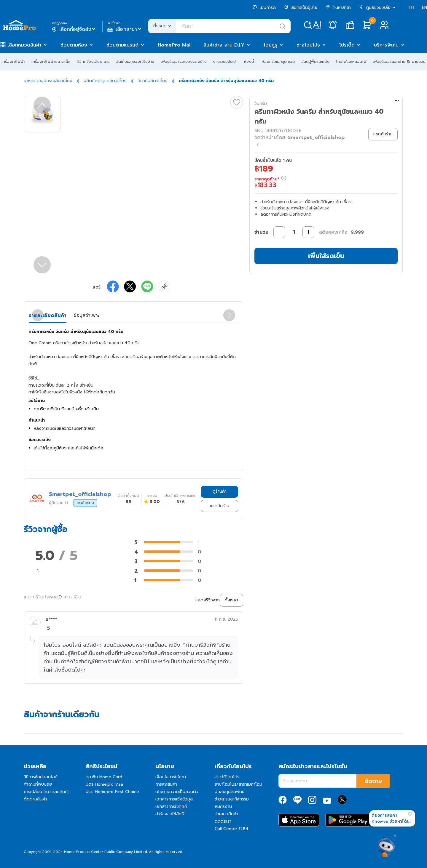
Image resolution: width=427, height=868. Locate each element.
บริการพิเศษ (386, 45)
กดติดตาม (85, 503)
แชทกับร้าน (220, 506)
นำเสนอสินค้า (226, 814)
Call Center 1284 (232, 829)
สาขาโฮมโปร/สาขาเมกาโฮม (238, 784)
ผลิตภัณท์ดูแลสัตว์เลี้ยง (105, 81)
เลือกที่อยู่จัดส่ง (74, 29)
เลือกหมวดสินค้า (24, 45)
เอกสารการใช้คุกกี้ (171, 807)
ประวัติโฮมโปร (227, 777)
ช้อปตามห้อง (74, 45)
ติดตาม (373, 781)
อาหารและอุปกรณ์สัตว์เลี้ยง (48, 81)
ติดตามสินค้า (35, 799)
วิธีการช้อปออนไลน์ (41, 777)
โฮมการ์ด (264, 8)
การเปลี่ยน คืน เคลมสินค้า (47, 792)
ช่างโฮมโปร (308, 45)
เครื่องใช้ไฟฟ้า (13, 61)
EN (424, 8)
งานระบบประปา (225, 61)
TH (411, 8)
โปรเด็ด (347, 45)
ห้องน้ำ (250, 61)
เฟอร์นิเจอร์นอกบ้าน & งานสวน (399, 61)
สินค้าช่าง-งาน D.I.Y (224, 45)
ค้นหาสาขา (338, 8)
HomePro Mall (175, 45)
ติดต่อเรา (223, 821)
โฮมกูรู (270, 45)
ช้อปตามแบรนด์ (122, 45)
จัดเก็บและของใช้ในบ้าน (135, 61)
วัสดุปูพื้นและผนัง (315, 61)
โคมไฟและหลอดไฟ (351, 61)
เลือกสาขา (125, 29)
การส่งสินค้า (166, 784)
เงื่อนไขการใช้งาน (171, 777)
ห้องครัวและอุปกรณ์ (278, 61)
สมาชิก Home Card (104, 777)
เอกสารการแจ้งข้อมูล (174, 799)
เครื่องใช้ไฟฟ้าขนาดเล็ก (51, 61)
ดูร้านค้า (220, 491)
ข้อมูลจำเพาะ (86, 316)
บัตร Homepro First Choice (112, 792)
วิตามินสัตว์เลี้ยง (153, 81)
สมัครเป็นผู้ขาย (301, 8)
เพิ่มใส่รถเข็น (326, 256)
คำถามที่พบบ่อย (38, 784)
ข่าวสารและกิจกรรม (232, 799)
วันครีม (261, 104)
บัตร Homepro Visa (104, 784)
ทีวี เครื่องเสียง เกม (93, 61)
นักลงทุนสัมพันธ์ (230, 792)
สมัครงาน (223, 807)
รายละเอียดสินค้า (48, 316)
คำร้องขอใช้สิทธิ (170, 814)
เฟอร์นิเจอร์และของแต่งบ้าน (184, 61)
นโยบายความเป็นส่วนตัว (177, 792)
